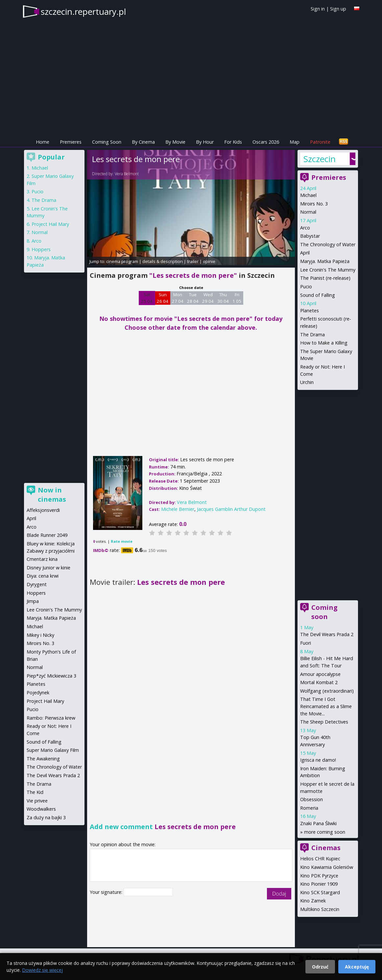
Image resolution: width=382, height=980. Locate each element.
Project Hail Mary (50, 224)
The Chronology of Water (328, 244)
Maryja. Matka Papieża (325, 261)
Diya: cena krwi (43, 576)
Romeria (309, 808)
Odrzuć (320, 967)
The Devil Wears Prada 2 (327, 634)
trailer (193, 261)
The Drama (312, 335)
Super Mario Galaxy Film (53, 750)
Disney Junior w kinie (48, 568)
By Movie (175, 142)
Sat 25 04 (147, 298)
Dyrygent (37, 584)
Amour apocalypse (320, 674)
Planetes (310, 311)
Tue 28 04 (193, 298)
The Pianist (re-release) (325, 278)
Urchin (307, 382)
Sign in (318, 9)
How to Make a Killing (324, 343)
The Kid (35, 792)
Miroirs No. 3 (314, 204)
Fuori (306, 643)
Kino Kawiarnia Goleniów (327, 867)
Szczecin (320, 159)
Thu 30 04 (223, 298)
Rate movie (122, 541)
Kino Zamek (313, 901)
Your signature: (107, 892)
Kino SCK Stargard (320, 892)
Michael (308, 195)
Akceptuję (357, 967)
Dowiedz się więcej (42, 970)
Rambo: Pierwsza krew (51, 718)
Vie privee (37, 801)
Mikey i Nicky (40, 635)
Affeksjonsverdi (43, 510)
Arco (305, 228)
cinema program (122, 261)
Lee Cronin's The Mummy (328, 270)
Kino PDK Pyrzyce (319, 876)
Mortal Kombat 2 (319, 682)
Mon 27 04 (178, 298)
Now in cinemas (52, 495)
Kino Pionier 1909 (319, 884)
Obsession (311, 799)
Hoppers (41, 249)
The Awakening (43, 759)
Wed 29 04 (208, 298)
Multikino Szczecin (320, 909)
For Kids (233, 142)
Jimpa (33, 601)
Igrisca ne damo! (318, 760)
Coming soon (324, 612)
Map (295, 142)
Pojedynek (38, 693)
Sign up (338, 9)
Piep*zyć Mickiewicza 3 (51, 676)
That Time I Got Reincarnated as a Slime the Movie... (326, 706)
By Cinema (143, 142)
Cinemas (326, 848)
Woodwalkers (41, 809)
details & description (163, 261)
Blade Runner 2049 (47, 535)
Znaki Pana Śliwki (318, 823)
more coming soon (325, 832)
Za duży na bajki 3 (46, 817)
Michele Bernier (178, 509)
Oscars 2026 (266, 142)
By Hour (205, 142)
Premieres (71, 142)
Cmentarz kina (42, 559)
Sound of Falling (318, 295)
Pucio (306, 287)
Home (43, 142)
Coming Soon (107, 142)
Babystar (310, 236)
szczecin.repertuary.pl (83, 12)
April (305, 253)
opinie (209, 261)
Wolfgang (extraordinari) (327, 691)
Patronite (320, 142)
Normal (308, 212)
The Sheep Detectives (324, 722)
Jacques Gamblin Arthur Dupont (231, 509)
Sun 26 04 (163, 298)
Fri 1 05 (237, 298)
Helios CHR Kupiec (320, 859)
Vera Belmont (127, 174)
